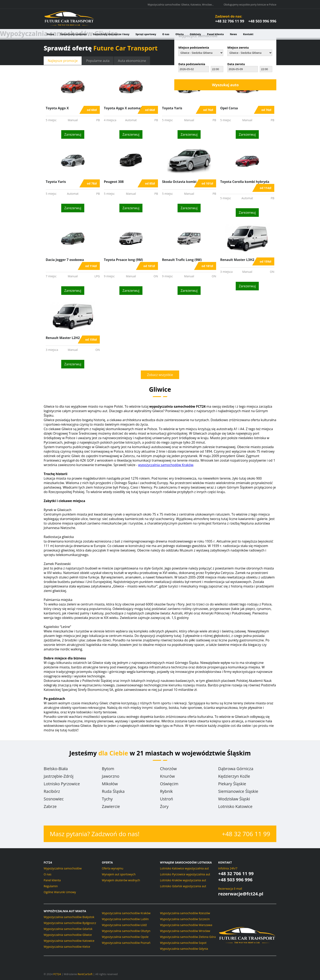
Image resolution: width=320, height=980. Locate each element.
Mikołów (110, 784)
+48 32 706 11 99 (230, 21)
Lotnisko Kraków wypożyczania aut (183, 880)
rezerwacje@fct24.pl (241, 894)
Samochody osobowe (73, 34)
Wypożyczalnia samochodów (63, 868)
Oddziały (195, 34)
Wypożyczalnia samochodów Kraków (126, 913)
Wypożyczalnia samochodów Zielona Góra (188, 937)
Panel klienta (216, 34)
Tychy (107, 799)
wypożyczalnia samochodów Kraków (166, 465)
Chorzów (168, 769)
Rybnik (166, 791)
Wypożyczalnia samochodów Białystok (69, 917)
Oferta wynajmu (113, 868)
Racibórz (52, 791)
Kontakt (248, 34)
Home (50, 34)
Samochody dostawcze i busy (111, 34)
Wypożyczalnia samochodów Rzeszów (185, 913)
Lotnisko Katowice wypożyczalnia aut (184, 868)
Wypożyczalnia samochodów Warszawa (186, 925)
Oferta (179, 34)
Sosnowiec (54, 799)
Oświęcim (169, 784)
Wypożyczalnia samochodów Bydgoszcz (70, 923)
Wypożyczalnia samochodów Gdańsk (68, 929)
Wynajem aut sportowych (119, 874)
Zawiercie (111, 806)
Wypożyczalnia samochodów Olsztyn (126, 931)
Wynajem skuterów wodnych (121, 880)
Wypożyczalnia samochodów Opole (125, 937)
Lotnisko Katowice (235, 806)
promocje (63, 61)
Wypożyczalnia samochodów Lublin (125, 919)
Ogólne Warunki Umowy (60, 892)
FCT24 (57, 974)
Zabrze (50, 806)
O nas (166, 34)
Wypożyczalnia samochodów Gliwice (68, 935)
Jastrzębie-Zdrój (59, 776)
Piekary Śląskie (232, 784)
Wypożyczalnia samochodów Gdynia (184, 949)
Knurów (167, 776)
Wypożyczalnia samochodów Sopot (183, 943)
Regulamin (51, 886)
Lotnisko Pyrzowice (62, 784)
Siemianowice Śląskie (238, 791)
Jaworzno (111, 776)
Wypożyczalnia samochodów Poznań (126, 943)
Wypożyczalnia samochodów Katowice (69, 941)
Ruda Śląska (113, 791)
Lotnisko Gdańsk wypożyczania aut (183, 886)
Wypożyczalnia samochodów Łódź (124, 925)
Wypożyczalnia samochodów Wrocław (185, 931)
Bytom (108, 769)
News (234, 34)
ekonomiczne (132, 61)
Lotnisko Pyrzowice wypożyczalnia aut (185, 874)
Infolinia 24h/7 (228, 868)
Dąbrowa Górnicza (236, 769)
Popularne (98, 61)
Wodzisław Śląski (234, 799)
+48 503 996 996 (262, 21)
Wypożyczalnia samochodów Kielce (67, 947)
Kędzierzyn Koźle (234, 776)
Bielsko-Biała (56, 769)
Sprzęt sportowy (146, 34)
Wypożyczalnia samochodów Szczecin (185, 919)
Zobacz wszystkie (160, 375)
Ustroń (167, 799)
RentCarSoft (85, 974)
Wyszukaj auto (225, 85)
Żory (164, 806)
